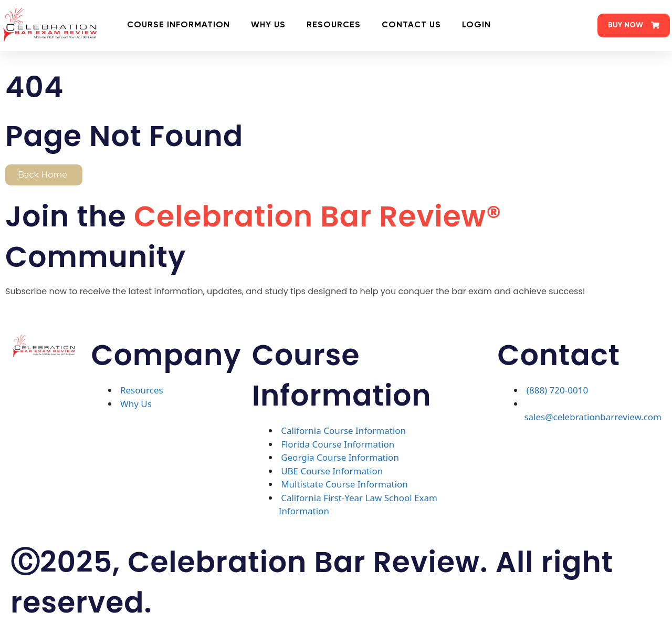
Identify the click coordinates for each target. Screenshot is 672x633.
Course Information (178, 25)
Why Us (268, 25)
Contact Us (411, 25)
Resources (334, 25)
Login (476, 25)
